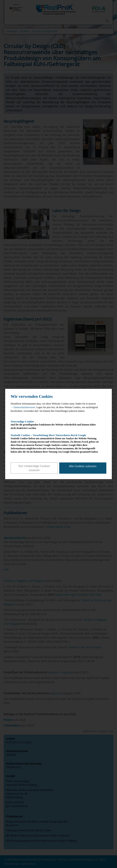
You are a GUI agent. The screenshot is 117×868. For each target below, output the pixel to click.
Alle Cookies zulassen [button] (83, 466)
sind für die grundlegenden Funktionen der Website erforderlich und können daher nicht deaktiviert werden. (56, 425)
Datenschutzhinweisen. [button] (25, 407)
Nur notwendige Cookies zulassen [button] (34, 468)
